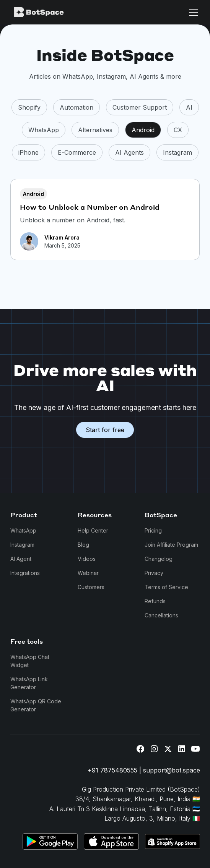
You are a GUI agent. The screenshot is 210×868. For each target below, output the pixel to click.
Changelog (159, 559)
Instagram (22, 545)
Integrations (25, 573)
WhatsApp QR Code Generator (36, 705)
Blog (83, 545)
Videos (87, 559)
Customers (91, 587)
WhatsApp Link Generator (29, 683)
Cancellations (161, 615)
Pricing (153, 530)
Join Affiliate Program (171, 545)
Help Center (93, 530)
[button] (192, 12)
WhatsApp (23, 530)
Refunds (155, 601)
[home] (52, 12)
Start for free (105, 430)
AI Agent (21, 559)
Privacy (154, 573)
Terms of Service (166, 587)
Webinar (88, 573)
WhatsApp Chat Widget (30, 661)
